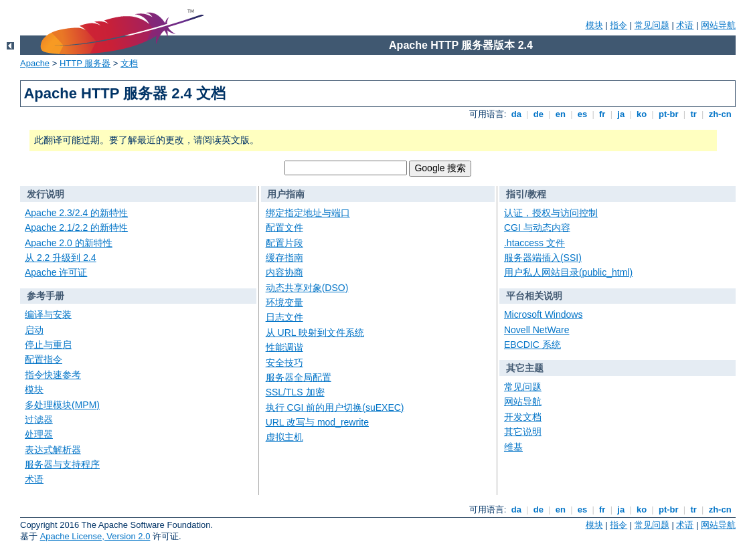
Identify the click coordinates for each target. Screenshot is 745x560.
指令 (618, 25)
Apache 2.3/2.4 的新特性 (76, 213)
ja (621, 114)
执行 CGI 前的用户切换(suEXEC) (335, 407)
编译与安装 (48, 314)
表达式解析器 (53, 450)
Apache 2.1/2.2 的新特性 (76, 227)
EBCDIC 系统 (532, 345)
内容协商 (284, 272)
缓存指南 (284, 258)
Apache (35, 63)
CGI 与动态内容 (537, 227)
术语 (685, 25)
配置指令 (44, 359)
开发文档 (523, 417)
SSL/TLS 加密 (295, 392)
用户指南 (286, 194)
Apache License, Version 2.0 (95, 536)
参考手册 (46, 296)
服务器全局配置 (299, 377)
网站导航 (718, 25)
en (560, 114)
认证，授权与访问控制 (551, 213)
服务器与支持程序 (62, 464)
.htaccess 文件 (534, 243)
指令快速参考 (53, 375)
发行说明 (46, 194)
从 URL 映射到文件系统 (315, 333)
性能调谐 (284, 347)
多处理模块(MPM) (62, 405)
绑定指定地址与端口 (308, 213)
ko (641, 114)
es (582, 114)
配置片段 (284, 243)
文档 (129, 63)
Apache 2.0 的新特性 (69, 243)
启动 (34, 330)
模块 (594, 25)
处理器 (39, 434)
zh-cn (720, 114)
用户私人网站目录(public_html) (568, 272)
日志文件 (284, 317)
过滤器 (39, 419)
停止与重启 (48, 345)
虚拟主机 (284, 437)
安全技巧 (284, 363)
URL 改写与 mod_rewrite (317, 422)
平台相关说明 (534, 296)
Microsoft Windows (543, 314)
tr (694, 114)
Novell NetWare (537, 330)
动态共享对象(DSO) (307, 288)
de (538, 114)
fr (602, 114)
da (516, 114)
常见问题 (652, 25)
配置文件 (284, 227)
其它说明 (523, 432)
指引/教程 (526, 194)
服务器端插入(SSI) (543, 258)
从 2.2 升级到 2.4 (61, 258)
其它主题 (525, 368)
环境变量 (284, 302)
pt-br (668, 114)
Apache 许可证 (56, 272)
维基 (513, 447)
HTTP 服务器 (85, 63)
